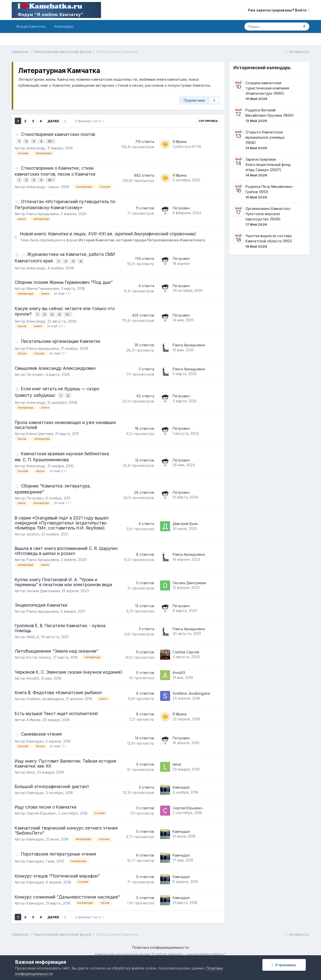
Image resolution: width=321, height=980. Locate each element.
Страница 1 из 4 (89, 121)
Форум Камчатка (31, 26)
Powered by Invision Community (160, 953)
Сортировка (209, 121)
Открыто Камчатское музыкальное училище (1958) (265, 137)
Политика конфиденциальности (160, 941)
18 (51, 178)
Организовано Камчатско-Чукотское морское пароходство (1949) (268, 214)
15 (51, 141)
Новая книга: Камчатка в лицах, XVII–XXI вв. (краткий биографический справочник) (108, 231)
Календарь (64, 26)
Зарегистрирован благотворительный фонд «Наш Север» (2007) (268, 165)
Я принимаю (284, 965)
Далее (53, 121)
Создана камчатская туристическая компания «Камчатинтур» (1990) (267, 88)
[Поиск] (272, 26)
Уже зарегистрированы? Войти (278, 10)
